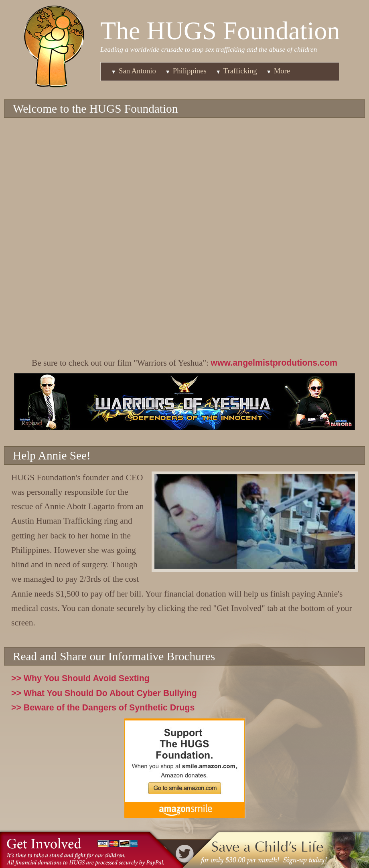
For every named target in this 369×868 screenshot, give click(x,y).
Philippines (190, 71)
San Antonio (137, 71)
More (282, 71)
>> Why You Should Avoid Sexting (80, 678)
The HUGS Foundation (220, 31)
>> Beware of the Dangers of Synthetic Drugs (103, 708)
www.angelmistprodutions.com (274, 363)
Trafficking (240, 71)
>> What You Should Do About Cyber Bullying (104, 693)
